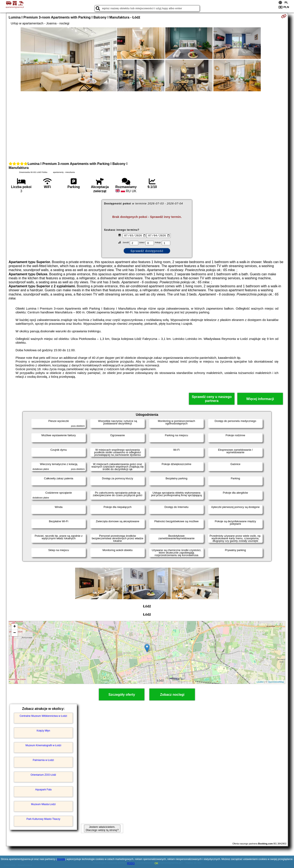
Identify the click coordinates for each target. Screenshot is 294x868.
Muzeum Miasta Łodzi (43, 804)
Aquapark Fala (43, 790)
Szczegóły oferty (122, 695)
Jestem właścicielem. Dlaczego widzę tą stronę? (102, 828)
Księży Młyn (43, 731)
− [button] (15, 633)
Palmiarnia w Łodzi (43, 760)
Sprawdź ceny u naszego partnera (212, 399)
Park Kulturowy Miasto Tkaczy (43, 819)
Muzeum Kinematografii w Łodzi (43, 745)
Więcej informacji (260, 399)
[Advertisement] (147, 126)
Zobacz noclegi (172, 695)
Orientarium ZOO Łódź (43, 775)
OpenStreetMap (276, 682)
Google (61, 859)
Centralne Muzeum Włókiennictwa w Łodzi (43, 716)
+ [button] (15, 627)
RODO (131, 863)
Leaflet (260, 682)
